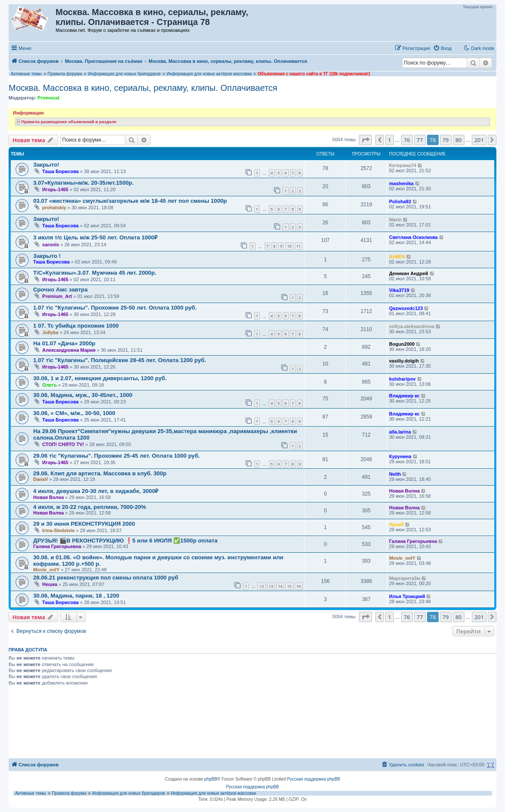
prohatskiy (54, 208)
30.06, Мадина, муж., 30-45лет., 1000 (83, 395)
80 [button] (459, 140)
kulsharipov (402, 379)
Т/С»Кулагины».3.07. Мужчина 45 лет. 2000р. (95, 273)
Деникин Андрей (409, 273)
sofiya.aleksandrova (412, 326)
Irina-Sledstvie (58, 530)
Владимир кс (404, 396)
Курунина (400, 456)
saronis (51, 245)
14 (280, 586)
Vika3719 (399, 290)
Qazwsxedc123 (406, 308)
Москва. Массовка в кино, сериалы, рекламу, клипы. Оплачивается (143, 88)
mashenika (401, 183)
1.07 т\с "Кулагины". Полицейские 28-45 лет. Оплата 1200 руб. (120, 360)
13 (271, 586)
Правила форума (65, 74)
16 (299, 586)
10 (289, 246)
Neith (395, 474)
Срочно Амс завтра (60, 290)
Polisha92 (400, 201)
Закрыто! (46, 165)
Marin (395, 220)
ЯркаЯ (396, 524)
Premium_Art (57, 296)
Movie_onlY (46, 570)
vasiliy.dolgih (404, 361)
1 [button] (389, 140)
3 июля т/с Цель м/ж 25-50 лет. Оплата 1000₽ (95, 237)
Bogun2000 (402, 344)
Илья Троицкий (407, 596)
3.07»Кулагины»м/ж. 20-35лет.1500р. (83, 183)
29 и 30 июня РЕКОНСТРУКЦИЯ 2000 (84, 524)
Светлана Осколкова (413, 237)
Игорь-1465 (55, 189)
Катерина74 (403, 165)
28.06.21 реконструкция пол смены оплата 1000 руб (106, 578)
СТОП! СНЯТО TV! (63, 444)
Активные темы (26, 74)
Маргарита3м (405, 578)
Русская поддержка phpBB (313, 779)
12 (262, 586)
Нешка (50, 584)
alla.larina (400, 432)
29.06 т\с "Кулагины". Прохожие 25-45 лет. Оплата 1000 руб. (117, 456)
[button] (365, 140)
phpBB (211, 779)
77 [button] (420, 140)
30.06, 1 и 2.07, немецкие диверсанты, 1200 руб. (100, 378)
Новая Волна (48, 497)
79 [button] (446, 140)
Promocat (48, 98)
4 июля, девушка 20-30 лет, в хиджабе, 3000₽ (96, 491)
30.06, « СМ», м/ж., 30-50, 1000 (74, 413)
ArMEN (397, 257)
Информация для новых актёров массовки (209, 74)
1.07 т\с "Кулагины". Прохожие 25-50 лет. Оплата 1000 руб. (115, 308)
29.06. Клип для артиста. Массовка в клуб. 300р (100, 473)
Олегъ (50, 385)
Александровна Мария (69, 350)
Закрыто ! (47, 256)
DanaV (41, 479)
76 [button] (407, 140)
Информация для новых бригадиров (124, 74)
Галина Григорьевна (57, 546)
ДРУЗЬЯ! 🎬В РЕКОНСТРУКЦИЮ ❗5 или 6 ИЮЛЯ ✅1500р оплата (125, 541)
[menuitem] (442, 48)
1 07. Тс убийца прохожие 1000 (76, 326)
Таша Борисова (61, 171)
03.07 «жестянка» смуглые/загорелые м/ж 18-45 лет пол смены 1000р (130, 201)
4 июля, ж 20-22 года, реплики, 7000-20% (90, 507)
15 (289, 586)
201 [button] (479, 140)
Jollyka (50, 332)
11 (299, 246)
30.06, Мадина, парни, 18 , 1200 (76, 596)
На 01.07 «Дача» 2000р (64, 343)
